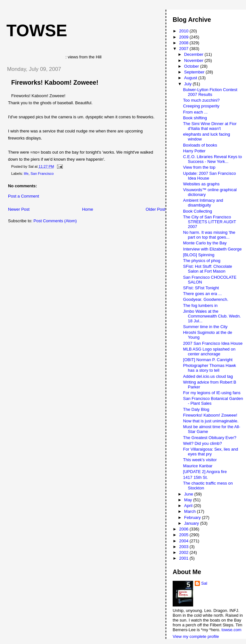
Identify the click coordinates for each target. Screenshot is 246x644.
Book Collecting (198, 211)
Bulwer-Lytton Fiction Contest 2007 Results (210, 92)
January (192, 523)
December (194, 54)
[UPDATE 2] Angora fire (205, 472)
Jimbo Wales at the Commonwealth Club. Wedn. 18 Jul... (212, 316)
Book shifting (195, 118)
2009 (184, 37)
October (192, 66)
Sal (204, 583)
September (195, 72)
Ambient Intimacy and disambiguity (203, 203)
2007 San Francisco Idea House (213, 343)
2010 (184, 31)
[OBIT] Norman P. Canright (208, 360)
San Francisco (42, 174)
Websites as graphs (201, 184)
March (191, 511)
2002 (184, 552)
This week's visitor (200, 460)
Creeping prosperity (201, 106)
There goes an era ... (203, 294)
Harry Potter (194, 151)
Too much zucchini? (201, 100)
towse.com (232, 630)
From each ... (196, 112)
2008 (184, 43)
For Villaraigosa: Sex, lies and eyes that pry (211, 452)
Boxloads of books (200, 145)
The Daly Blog (196, 409)
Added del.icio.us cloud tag (208, 376)
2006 (184, 529)
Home (88, 209)
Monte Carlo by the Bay (205, 243)
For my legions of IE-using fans (212, 393)
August (191, 78)
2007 (184, 49)
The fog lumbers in (201, 305)
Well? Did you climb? (203, 443)
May (189, 500)
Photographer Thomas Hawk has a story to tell (210, 368)
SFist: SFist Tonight (201, 288)
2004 (184, 541)
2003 (184, 547)
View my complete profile (196, 636)
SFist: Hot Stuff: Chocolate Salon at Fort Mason (208, 269)
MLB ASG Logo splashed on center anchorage (209, 352)
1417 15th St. (196, 477)
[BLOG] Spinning (199, 255)
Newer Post (19, 209)
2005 (184, 535)
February (193, 517)
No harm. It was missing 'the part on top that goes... (209, 235)
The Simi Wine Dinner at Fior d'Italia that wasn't (210, 126)
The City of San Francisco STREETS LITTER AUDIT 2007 (210, 222)
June (189, 494)
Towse (37, 30)
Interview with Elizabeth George (213, 249)
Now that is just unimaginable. (211, 421)
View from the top (199, 167)
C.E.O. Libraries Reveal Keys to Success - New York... (213, 159)
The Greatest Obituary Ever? (210, 438)
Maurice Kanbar (198, 466)
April (189, 506)
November (194, 60)
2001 (184, 558)
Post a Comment (24, 196)
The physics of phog (202, 261)
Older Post (156, 209)
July (189, 84)
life (26, 174)
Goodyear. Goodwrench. (206, 299)
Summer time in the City (205, 327)
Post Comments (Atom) (55, 221)
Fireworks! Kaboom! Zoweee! (55, 82)
